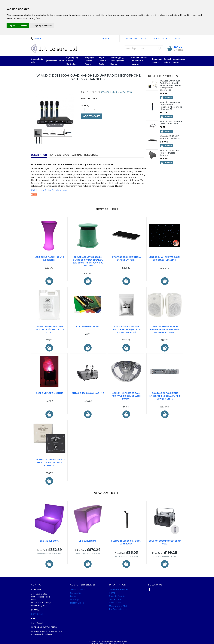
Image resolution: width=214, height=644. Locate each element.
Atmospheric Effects (37, 61)
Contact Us (75, 593)
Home (106, 39)
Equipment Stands (157, 61)
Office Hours (115, 599)
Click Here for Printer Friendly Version (49, 190)
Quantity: (86, 105)
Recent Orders (161, 39)
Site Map (74, 600)
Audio (62, 61)
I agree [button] (12, 26)
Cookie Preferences (118, 589)
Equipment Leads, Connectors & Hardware (139, 61)
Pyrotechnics (51, 61)
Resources (91, 155)
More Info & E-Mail (137, 39)
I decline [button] (23, 26)
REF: (84, 99)
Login (177, 39)
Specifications (73, 155)
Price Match (115, 603)
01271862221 (37, 614)
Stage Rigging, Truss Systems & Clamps (118, 61)
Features (55, 155)
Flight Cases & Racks (102, 61)
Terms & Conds (77, 590)
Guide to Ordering (118, 596)
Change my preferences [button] (42, 26)
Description (39, 155)
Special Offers (167, 61)
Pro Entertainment (118, 609)
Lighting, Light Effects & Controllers (73, 61)
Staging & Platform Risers (89, 61)
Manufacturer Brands (179, 61)
